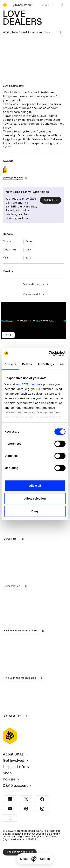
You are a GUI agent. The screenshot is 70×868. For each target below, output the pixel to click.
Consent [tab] (10, 364)
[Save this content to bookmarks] (61, 32)
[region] (34, 321)
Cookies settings (20, 852)
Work (6, 32)
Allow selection (35, 498)
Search (45, 859)
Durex (29, 241)
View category (15, 178)
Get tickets (51, 200)
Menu (24, 859)
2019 (28, 258)
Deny (35, 511)
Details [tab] (27, 364)
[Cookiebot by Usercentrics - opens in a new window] (49, 353)
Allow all (35, 486)
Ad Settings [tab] (46, 364)
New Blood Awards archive (30, 32)
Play (8, 335)
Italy (28, 250)
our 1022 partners (29, 384)
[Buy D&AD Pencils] (22, 5)
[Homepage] (34, 859)
